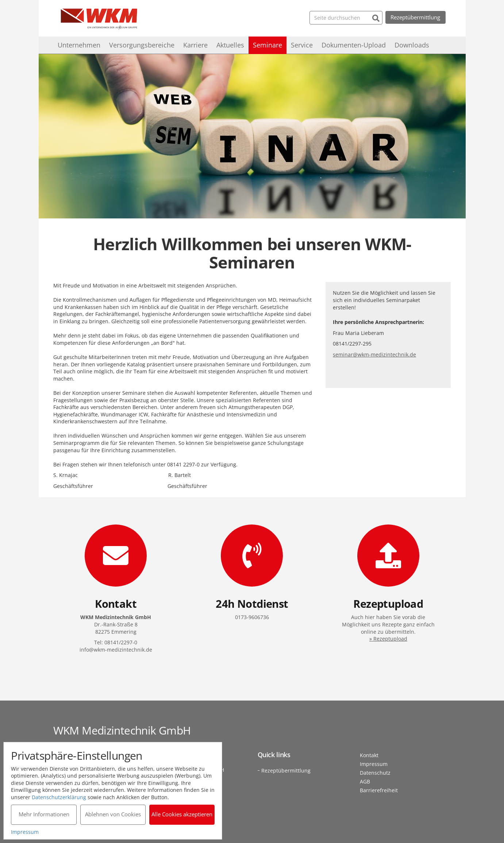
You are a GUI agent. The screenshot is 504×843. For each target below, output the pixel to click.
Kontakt (369, 755)
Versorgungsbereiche (142, 45)
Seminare (268, 45)
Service (302, 45)
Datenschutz (375, 773)
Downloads (412, 45)
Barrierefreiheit (379, 790)
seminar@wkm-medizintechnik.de (374, 354)
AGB (365, 781)
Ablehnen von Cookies (113, 814)
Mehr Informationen (44, 814)
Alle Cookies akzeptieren (182, 814)
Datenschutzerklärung (59, 797)
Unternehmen (79, 45)
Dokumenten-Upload (354, 45)
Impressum (374, 764)
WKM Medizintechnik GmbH (99, 19)
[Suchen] (376, 17)
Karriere (195, 45)
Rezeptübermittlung (415, 17)
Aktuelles (230, 45)
